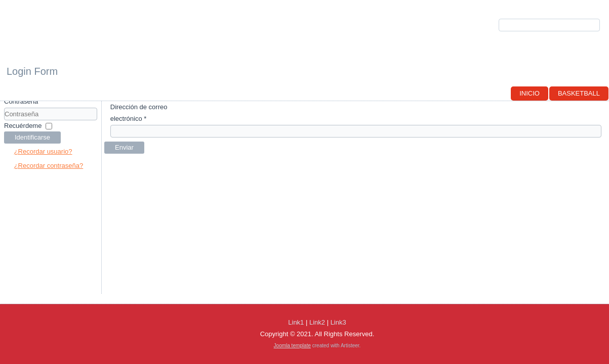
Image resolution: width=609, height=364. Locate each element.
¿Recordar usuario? (43, 151)
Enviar (124, 147)
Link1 (296, 322)
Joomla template (292, 346)
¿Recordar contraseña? (49, 166)
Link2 (317, 322)
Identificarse (32, 137)
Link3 (338, 322)
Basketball (579, 93)
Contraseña (21, 101)
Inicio (530, 93)
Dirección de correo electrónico (139, 113)
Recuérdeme (23, 126)
